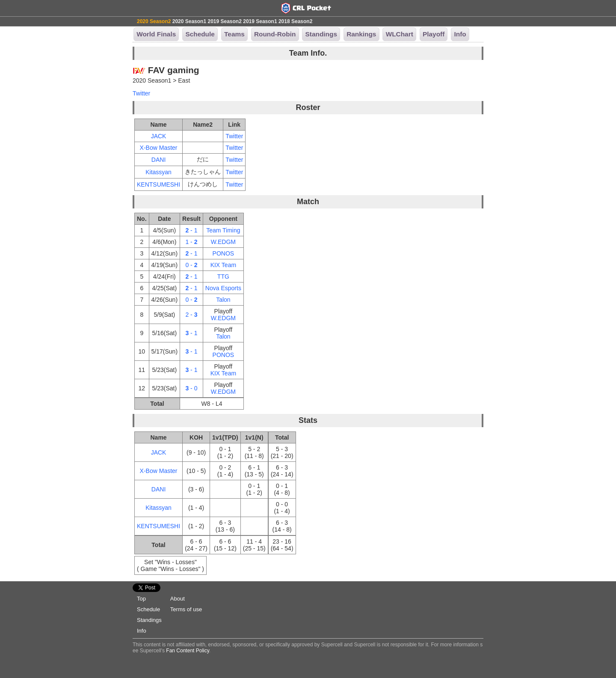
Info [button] (460, 34)
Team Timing (223, 230)
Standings (149, 620)
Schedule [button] (200, 34)
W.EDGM (223, 242)
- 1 (191, 230)
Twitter (141, 93)
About (178, 599)
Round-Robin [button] (275, 34)
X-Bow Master (159, 148)
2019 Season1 (260, 21)
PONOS (224, 253)
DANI (158, 160)
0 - (191, 265)
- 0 (191, 388)
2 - (191, 315)
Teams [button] (234, 34)
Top (141, 599)
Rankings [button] (361, 34)
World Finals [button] (156, 34)
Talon (223, 300)
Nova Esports (223, 288)
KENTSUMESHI (158, 184)
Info (142, 631)
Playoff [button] (434, 34)
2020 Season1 (189, 21)
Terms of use (186, 609)
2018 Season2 (295, 21)
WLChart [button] (400, 34)
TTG (223, 277)
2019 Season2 (224, 21)
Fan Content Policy (188, 651)
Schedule (148, 609)
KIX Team (223, 265)
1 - (191, 242)
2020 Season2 (154, 21)
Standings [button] (321, 34)
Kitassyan (158, 172)
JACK (159, 136)
